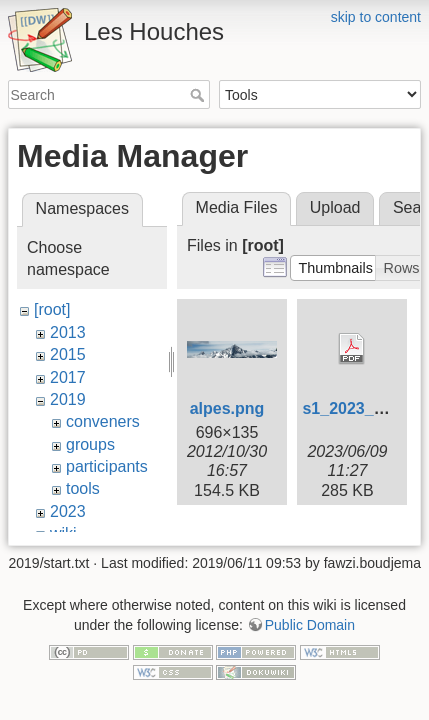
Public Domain (310, 596)
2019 (68, 399)
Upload (335, 207)
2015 (68, 354)
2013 (68, 332)
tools (83, 488)
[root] (52, 309)
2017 (68, 377)
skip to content (376, 17)
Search (199, 95)
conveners (103, 421)
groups (90, 444)
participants (107, 466)
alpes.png (227, 408)
